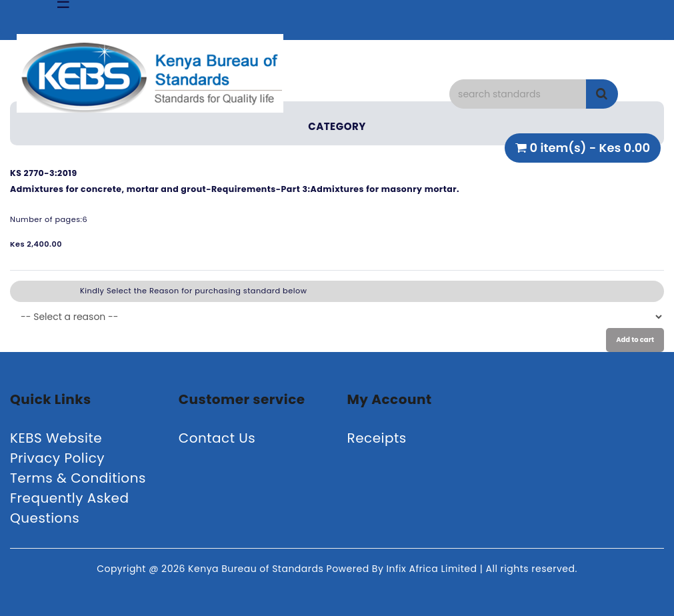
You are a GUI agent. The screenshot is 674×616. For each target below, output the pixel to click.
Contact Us (217, 438)
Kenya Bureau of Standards (257, 569)
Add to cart (635, 340)
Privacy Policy (57, 458)
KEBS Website (56, 438)
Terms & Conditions (78, 478)
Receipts (377, 438)
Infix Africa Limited (433, 569)
